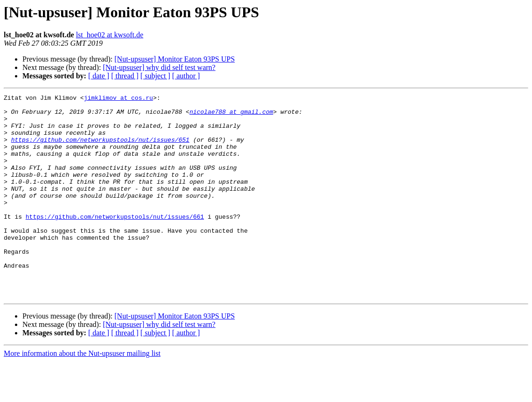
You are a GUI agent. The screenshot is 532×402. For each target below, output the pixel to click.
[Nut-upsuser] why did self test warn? (159, 67)
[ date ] (99, 76)
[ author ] (186, 76)
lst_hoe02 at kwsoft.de (110, 35)
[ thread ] (125, 76)
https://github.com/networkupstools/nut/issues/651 (100, 149)
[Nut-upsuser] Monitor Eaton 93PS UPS (175, 59)
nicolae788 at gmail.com (231, 116)
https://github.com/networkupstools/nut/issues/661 (115, 242)
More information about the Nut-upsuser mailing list (82, 394)
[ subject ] (155, 76)
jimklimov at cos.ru (119, 99)
